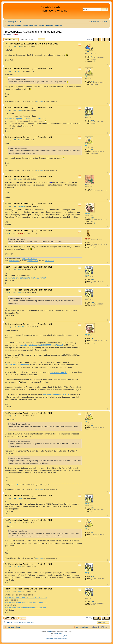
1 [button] (97, 39)
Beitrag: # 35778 (11, 416)
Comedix (15, 35)
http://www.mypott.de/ (59, 372)
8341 (92, 81)
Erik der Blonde (39, 102)
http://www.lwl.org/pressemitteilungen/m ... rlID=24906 (26, 119)
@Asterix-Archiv (14, 261)
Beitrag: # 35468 (11, 47)
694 (92, 189)
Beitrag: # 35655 (11, 179)
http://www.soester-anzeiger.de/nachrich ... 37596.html (26, 597)
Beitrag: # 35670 (11, 233)
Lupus (87, 52)
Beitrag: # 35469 (11, 71)
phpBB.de (65, 636)
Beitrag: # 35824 (11, 523)
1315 (92, 218)
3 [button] (103, 39)
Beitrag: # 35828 (11, 567)
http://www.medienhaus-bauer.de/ (56, 394)
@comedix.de (50, 261)
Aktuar (87, 185)
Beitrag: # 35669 (11, 206)
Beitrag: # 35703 (11, 292)
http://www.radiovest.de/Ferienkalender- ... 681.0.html (25, 607)
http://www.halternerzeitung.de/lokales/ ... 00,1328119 (25, 278)
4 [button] (106, 39)
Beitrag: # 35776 (11, 327)
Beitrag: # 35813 (11, 498)
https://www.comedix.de (30, 259)
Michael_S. (88, 214)
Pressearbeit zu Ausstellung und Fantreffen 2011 (33, 32)
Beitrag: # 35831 (11, 591)
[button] (95, 39)
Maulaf (87, 116)
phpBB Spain (59, 634)
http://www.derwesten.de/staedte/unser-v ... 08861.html (26, 602)
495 (92, 56)
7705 (92, 243)
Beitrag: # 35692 (11, 270)
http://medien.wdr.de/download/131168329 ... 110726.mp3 (41, 345)
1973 (92, 120)
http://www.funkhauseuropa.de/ (17, 365)
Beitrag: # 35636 (11, 140)
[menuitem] (19, 22)
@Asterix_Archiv (33, 261)
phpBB (50, 632)
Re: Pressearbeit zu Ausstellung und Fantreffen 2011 (31, 44)
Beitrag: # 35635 (11, 110)
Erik (86, 77)
